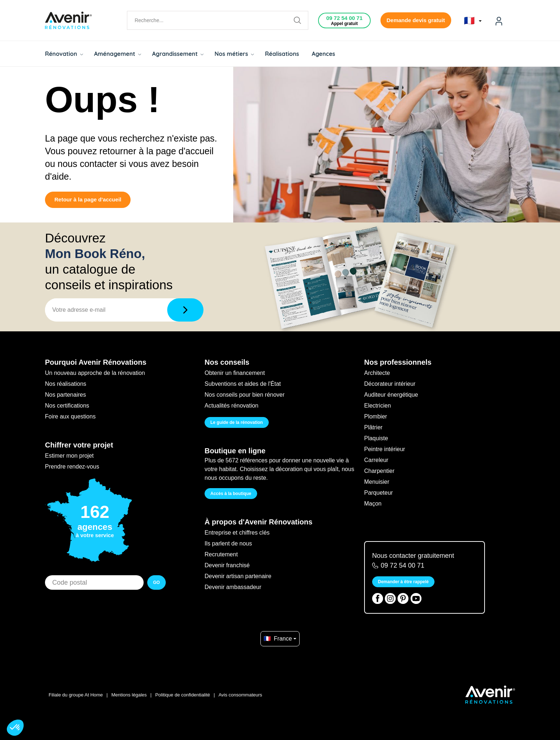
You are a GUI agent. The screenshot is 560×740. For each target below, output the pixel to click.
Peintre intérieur (385, 449)
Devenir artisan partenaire (238, 576)
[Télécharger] (185, 310)
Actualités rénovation (232, 406)
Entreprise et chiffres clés (237, 533)
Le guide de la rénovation (237, 422)
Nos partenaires (65, 395)
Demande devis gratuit (416, 20)
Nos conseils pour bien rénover (245, 395)
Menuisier (377, 482)
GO (157, 582)
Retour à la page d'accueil (88, 199)
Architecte (377, 373)
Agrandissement (178, 54)
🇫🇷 (473, 21)
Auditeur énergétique (391, 395)
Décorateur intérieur (390, 384)
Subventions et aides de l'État (243, 384)
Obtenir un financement (235, 373)
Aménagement (118, 54)
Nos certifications (67, 406)
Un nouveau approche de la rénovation (95, 373)
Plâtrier (373, 427)
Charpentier (379, 471)
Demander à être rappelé (403, 582)
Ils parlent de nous (228, 543)
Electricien (378, 406)
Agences (324, 54)
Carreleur (376, 460)
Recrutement (221, 554)
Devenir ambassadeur (233, 587)
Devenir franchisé (227, 565)
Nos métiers (234, 54)
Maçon (373, 504)
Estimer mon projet (69, 456)
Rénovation (64, 54)
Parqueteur (378, 493)
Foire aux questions (70, 416)
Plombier (376, 416)
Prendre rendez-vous (72, 467)
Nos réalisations (66, 384)
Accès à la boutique (231, 494)
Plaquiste (376, 438)
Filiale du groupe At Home (76, 695)
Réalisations (282, 54)
